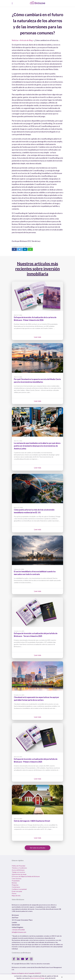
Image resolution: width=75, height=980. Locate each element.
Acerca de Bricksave (18, 870)
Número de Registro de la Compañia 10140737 (26, 973)
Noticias (15, 40)
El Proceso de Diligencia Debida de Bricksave (26, 876)
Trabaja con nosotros (18, 872)
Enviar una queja (17, 891)
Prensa (14, 893)
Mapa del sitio (16, 896)
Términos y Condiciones (19, 868)
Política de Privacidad (18, 866)
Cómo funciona (17, 879)
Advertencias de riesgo (19, 874)
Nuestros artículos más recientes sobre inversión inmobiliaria (37, 269)
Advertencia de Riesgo (37, 978)
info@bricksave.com (19, 932)
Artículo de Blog (26, 40)
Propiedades (16, 881)
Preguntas (15, 885)
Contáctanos (16, 887)
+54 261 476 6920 (18, 930)
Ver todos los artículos (38, 848)
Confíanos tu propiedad (19, 889)
